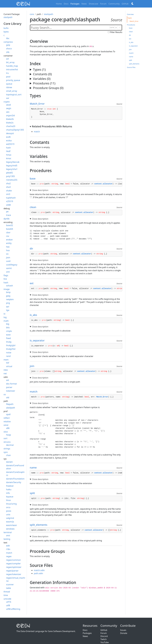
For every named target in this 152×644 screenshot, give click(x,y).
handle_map (12, 66)
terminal (8, 532)
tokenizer (11, 391)
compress (8, 42)
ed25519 (10, 144)
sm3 (8, 194)
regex (9, 556)
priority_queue (13, 80)
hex (8, 247)
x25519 (10, 201)
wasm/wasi (11, 525)
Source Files (131, 67)
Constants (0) (42, 74)
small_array (12, 91)
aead (8, 105)
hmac (9, 155)
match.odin (39, 570)
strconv (7, 442)
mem (6, 360)
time (6, 595)
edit (8, 546)
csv (8, 236)
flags (6, 275)
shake (9, 191)
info (8, 493)
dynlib (6, 219)
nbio (6, 370)
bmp (8, 292)
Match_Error (38, 104)
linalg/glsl (11, 345)
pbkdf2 (9, 173)
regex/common (13, 560)
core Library (12, 24)
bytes (6, 32)
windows (10, 529)
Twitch (104, 639)
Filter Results (116, 32)
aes (8, 112)
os (5, 394)
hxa (8, 250)
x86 (8, 428)
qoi (8, 307)
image (7, 289)
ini (7, 254)
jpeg (8, 296)
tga (8, 310)
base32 (10, 225)
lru (7, 73)
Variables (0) (42, 79)
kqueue (10, 497)
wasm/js (10, 522)
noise (9, 353)
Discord (104, 636)
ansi (8, 535)
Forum (103, 4)
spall (8, 414)
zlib (8, 52)
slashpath (8, 17)
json (8, 257)
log (5, 317)
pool (8, 77)
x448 (8, 205)
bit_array (10, 62)
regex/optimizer (14, 567)
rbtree (9, 87)
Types (130, 18)
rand (8, 356)
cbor (8, 232)
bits (8, 327)
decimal (10, 445)
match (9, 553)
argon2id (10, 115)
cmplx (9, 331)
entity (9, 243)
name (34, 468)
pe (7, 212)
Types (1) (39, 69)
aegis (9, 108)
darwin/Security (14, 482)
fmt (5, 279)
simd (6, 425)
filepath (10, 404)
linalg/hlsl (11, 349)
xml (8, 272)
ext (33, 283)
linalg (9, 342)
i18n (8, 549)
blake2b (10, 119)
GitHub (125, 4)
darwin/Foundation (15, 479)
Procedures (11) (44, 83)
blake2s (10, 123)
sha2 (8, 183)
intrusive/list (12, 69)
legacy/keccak (13, 162)
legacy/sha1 (12, 169)
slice (6, 432)
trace (9, 215)
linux (8, 500)
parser (9, 387)
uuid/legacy (12, 265)
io (4, 314)
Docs (66, 4)
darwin (9, 462)
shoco (9, 49)
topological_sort (14, 95)
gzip (8, 45)
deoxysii (10, 133)
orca (8, 507)
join (33, 366)
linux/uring (11, 504)
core (32, 14)
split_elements (40, 525)
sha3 (8, 187)
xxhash (9, 286)
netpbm (10, 299)
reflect (7, 418)
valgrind (10, 518)
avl (7, 59)
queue (9, 84)
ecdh (8, 137)
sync (6, 452)
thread (7, 592)
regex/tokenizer (14, 574)
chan (8, 455)
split (34, 493)
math (6, 321)
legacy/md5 (12, 166)
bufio (6, 28)
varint (9, 268)
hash (8, 148)
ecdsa (9, 140)
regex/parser (12, 571)
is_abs (35, 315)
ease (8, 335)
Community (114, 4)
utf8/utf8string (13, 609)
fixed (8, 338)
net (5, 373)
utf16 (9, 602)
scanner (10, 584)
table (9, 588)
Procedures (131, 25)
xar (8, 98)
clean (34, 207)
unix (8, 514)
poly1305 (10, 176)
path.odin (38, 573)
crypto (7, 102)
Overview (130, 14)
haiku (9, 489)
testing (7, 539)
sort (5, 438)
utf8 (8, 605)
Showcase (93, 4)
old (8, 397)
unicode (7, 599)
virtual (9, 366)
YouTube (105, 642)
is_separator (38, 340)
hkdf (8, 151)
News (84, 4)
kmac (9, 158)
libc (8, 38)
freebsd (10, 486)
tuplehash (11, 198)
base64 (10, 229)
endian (9, 240)
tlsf (8, 363)
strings (7, 449)
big (8, 324)
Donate (124, 633)
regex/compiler (13, 564)
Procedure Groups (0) (48, 88)
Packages (75, 4)
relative (7, 421)
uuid (8, 261)
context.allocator (103, 184)
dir (33, 248)
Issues (123, 630)
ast (8, 380)
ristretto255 (12, 180)
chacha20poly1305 (15, 130)
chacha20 (11, 126)
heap (9, 435)
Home (59, 4)
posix (9, 511)
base (34, 178)
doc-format (11, 384)
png (8, 303)
